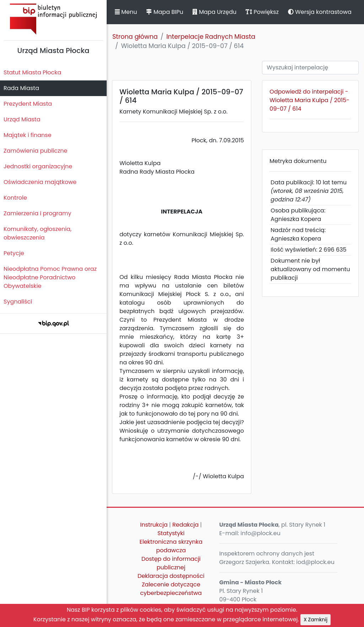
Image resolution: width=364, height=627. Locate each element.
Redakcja (186, 525)
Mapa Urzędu (214, 12)
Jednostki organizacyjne (38, 166)
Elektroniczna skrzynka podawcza (171, 546)
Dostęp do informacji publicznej (171, 563)
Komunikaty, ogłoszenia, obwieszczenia (38, 233)
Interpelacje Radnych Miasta (211, 37)
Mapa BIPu (165, 12)
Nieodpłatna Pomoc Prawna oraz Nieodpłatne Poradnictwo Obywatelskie (50, 277)
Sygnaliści (18, 302)
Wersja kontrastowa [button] (320, 12)
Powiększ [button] (262, 12)
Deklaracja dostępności (171, 576)
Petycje (14, 253)
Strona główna (135, 37)
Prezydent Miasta (28, 104)
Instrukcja (154, 525)
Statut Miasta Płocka (32, 72)
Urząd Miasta (22, 119)
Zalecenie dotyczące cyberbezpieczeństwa (171, 589)
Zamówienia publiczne (35, 151)
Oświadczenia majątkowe (40, 182)
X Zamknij (315, 620)
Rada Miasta (21, 88)
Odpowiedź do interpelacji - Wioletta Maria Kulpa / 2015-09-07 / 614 (309, 100)
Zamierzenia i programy (38, 213)
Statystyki (171, 533)
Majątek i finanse (28, 135)
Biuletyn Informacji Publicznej (53, 19)
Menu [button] (126, 12)
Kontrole (15, 198)
